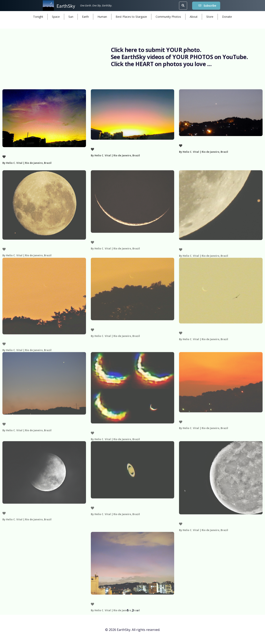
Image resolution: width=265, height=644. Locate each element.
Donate (227, 17)
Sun (71, 17)
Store (210, 17)
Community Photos (168, 17)
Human (102, 17)
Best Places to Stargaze (131, 17)
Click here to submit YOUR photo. (156, 50)
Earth (85, 17)
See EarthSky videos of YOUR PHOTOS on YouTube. (179, 57)
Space (56, 17)
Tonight (38, 17)
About (194, 17)
